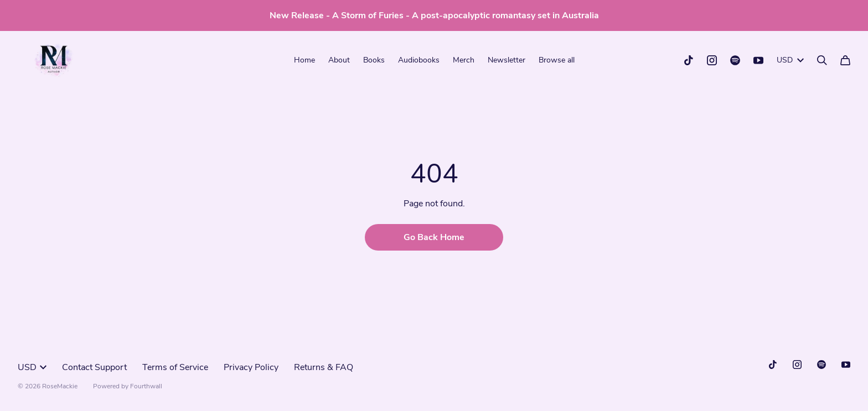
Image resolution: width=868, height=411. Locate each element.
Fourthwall (146, 386)
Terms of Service (175, 367)
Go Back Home (434, 237)
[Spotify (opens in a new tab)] (735, 60)
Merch (464, 60)
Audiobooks (419, 60)
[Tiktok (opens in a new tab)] (689, 60)
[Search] (822, 60)
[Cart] (845, 60)
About (339, 60)
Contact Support (94, 367)
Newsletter (507, 60)
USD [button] (790, 60)
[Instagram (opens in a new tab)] (712, 60)
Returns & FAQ (324, 367)
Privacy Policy (251, 367)
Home (304, 60)
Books (374, 60)
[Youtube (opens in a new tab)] (758, 60)
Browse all (557, 60)
